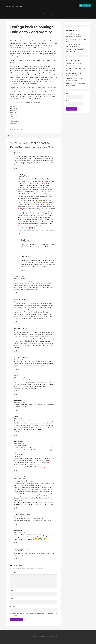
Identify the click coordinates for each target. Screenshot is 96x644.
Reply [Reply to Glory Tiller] (16, 410)
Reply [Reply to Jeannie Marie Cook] (16, 508)
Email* (75, 103)
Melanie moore (19, 549)
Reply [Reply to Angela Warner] (16, 351)
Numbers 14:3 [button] (33, 47)
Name (12, 590)
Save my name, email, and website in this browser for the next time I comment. (34, 615)
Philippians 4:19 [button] (36, 103)
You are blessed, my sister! (75, 34)
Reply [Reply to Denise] (23, 250)
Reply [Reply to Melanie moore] (16, 559)
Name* (75, 96)
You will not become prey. (74, 37)
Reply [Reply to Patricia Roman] (16, 369)
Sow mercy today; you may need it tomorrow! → (48, 136)
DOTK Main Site (85, 5)
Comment (14, 573)
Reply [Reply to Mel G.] (16, 394)
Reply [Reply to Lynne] (16, 435)
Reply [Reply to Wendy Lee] (16, 471)
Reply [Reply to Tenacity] (23, 270)
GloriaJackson (19, 277)
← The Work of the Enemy (13, 136)
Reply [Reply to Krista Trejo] (19, 234)
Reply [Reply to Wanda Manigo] (16, 543)
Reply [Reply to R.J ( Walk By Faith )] (16, 322)
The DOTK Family (22, 36)
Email (12, 598)
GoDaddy (61, 636)
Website (13, 606)
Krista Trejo (22, 175)
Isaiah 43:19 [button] (27, 103)
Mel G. (16, 376)
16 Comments (31, 36)
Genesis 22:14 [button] (18, 103)
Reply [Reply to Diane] (16, 169)
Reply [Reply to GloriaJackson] (16, 293)
